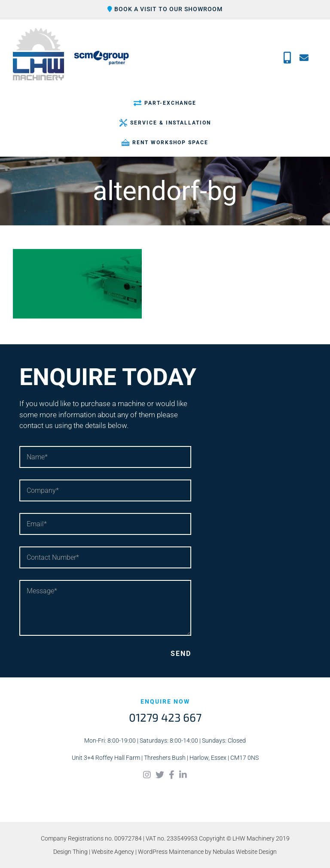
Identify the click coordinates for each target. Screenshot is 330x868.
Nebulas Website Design (245, 852)
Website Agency (113, 852)
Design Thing (70, 852)
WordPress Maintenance (171, 852)
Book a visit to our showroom (165, 9)
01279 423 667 (165, 717)
